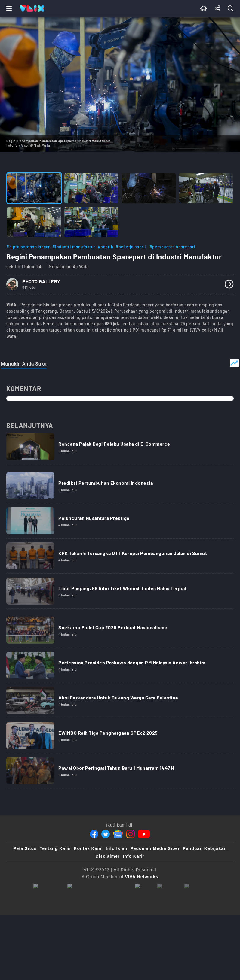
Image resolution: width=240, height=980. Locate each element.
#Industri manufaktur (74, 247)
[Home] (32, 8)
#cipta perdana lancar (28, 247)
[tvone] (98, 887)
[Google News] (118, 834)
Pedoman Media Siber (155, 848)
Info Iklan (117, 848)
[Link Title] (120, 449)
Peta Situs (25, 848)
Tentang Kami (55, 848)
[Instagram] (131, 834)
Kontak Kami (88, 848)
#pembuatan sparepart (172, 247)
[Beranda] (203, 8)
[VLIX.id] (195, 887)
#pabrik (106, 247)
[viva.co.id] (47, 887)
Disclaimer (108, 856)
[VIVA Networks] (142, 877)
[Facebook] (94, 834)
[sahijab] (168, 887)
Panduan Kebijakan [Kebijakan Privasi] (205, 848)
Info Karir (134, 856)
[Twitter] (106, 834)
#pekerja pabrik (131, 247)
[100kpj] (143, 887)
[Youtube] (144, 834)
